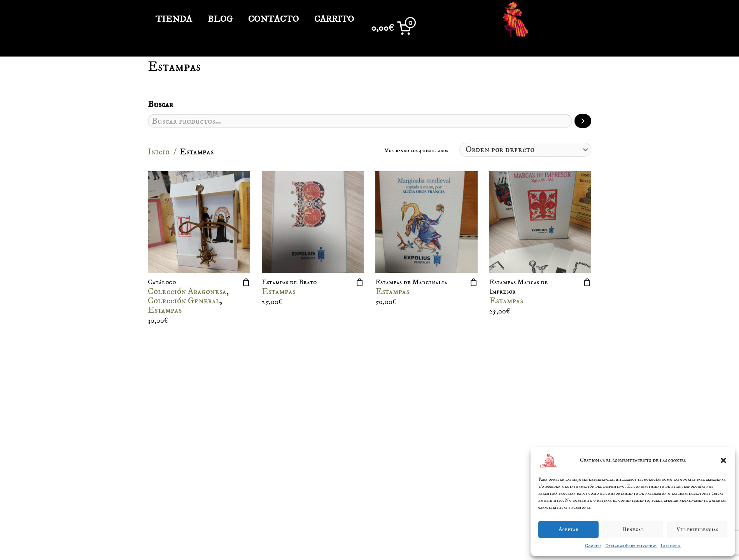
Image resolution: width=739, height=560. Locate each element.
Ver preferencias (697, 529)
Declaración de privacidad (631, 546)
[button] (723, 460)
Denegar (633, 529)
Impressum (671, 546)
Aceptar (568, 529)
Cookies (593, 546)
